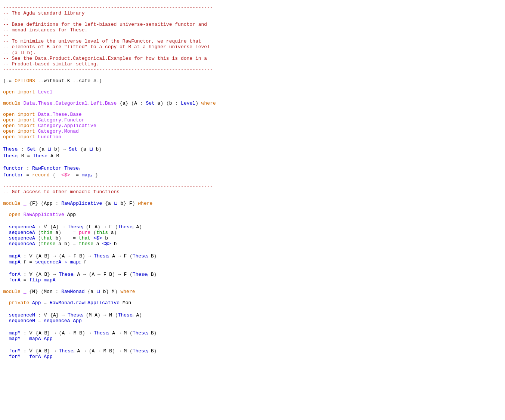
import (26, 109)
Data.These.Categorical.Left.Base (70, 123)
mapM (15, 385)
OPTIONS (25, 96)
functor (13, 197)
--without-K (54, 96)
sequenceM (22, 365)
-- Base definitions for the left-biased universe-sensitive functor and (105, 28)
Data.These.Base (60, 136)
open (9, 109)
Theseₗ (12, 176)
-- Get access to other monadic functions (61, 223)
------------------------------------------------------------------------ (108, 8)
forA (15, 318)
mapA (15, 297)
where (209, 123)
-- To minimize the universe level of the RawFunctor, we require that (102, 49)
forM (15, 405)
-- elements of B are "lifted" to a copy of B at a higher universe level (106, 55)
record (41, 203)
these (48, 284)
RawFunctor (47, 197)
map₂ (88, 203)
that (47, 277)
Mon (48, 338)
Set (150, 123)
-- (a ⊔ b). (19, 62)
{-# (7, 96)
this (47, 271)
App (48, 237)
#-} (98, 96)
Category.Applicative (67, 149)
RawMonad (73, 338)
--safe (82, 96)
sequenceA (22, 264)
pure (85, 271)
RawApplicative (82, 237)
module (12, 123)
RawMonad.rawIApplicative (85, 351)
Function (50, 163)
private (19, 351)
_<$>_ (66, 203)
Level (45, 109)
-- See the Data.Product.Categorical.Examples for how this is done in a (105, 69)
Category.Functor (61, 143)
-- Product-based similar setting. (51, 75)
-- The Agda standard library (44, 15)
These (42, 183)
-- (6, 22)
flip (35, 324)
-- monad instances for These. (45, 35)
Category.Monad (58, 156)
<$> (98, 277)
